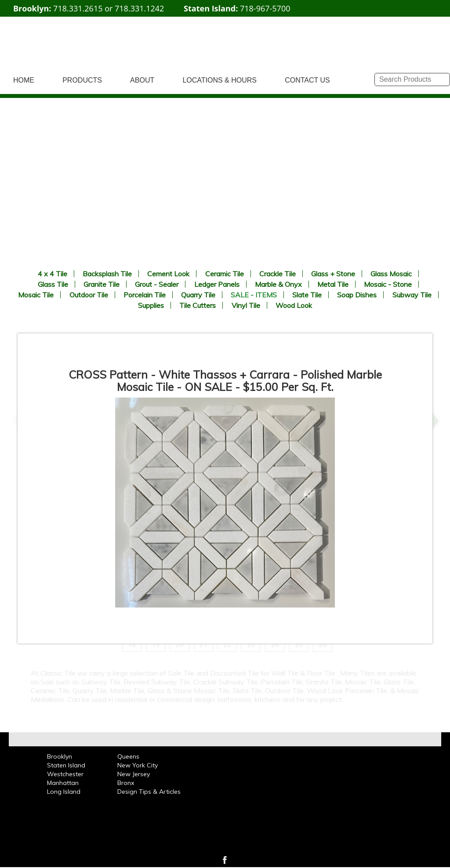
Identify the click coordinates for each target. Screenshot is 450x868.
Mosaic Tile (36, 295)
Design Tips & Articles (149, 792)
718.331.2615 (78, 8)
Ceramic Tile (225, 274)
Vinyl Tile (246, 305)
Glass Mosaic (391, 274)
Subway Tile (412, 295)
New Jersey (134, 774)
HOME (24, 80)
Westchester (65, 774)
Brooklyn (60, 756)
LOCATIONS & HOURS (220, 80)
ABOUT (142, 80)
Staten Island (66, 765)
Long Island (64, 792)
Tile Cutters (198, 305)
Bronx (126, 783)
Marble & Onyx (278, 284)
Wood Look (294, 305)
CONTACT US (307, 80)
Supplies (151, 305)
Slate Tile (307, 295)
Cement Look (168, 274)
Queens (128, 756)
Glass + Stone (333, 274)
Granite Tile (102, 284)
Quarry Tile (198, 295)
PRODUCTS (82, 80)
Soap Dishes (357, 295)
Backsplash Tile (107, 274)
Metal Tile (333, 284)
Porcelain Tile (145, 295)
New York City (138, 765)
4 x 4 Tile (53, 274)
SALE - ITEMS (254, 295)
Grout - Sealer (157, 284)
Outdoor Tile (89, 295)
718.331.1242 (139, 8)
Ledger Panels (217, 284)
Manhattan (63, 783)
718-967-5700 (265, 8)
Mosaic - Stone (388, 284)
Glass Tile (53, 284)
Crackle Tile (278, 274)
